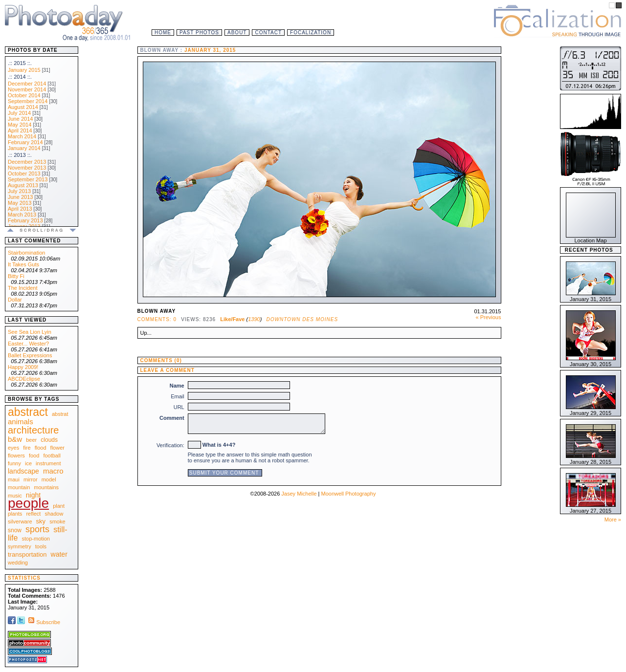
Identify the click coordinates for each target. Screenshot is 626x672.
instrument (48, 463)
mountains (46, 487)
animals (21, 422)
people (28, 503)
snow (15, 530)
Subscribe (43, 622)
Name (177, 386)
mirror (31, 479)
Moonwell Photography (348, 494)
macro (53, 471)
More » (613, 520)
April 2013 (20, 209)
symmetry (20, 546)
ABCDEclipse (24, 379)
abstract (28, 412)
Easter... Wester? (28, 344)
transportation (27, 554)
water (59, 554)
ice (28, 463)
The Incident (23, 288)
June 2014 (20, 119)
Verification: (170, 445)
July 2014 (19, 113)
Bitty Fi (16, 276)
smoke (57, 521)
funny (14, 463)
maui (14, 479)
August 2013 (23, 185)
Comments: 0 (157, 319)
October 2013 (24, 173)
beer (31, 440)
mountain (19, 487)
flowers (16, 455)
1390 (254, 319)
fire (27, 448)
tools (41, 546)
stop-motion (36, 539)
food (34, 455)
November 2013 (27, 168)
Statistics (24, 578)
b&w (15, 439)
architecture (34, 430)
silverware (20, 521)
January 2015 (24, 70)
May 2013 (20, 203)
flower (57, 448)
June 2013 (20, 197)
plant (59, 506)
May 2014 (20, 125)
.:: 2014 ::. (20, 77)
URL (179, 407)
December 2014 (27, 84)
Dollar (15, 300)
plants (15, 514)
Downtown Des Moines (302, 319)
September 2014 (28, 101)
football (52, 455)
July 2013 (19, 191)
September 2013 (28, 179)
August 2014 (23, 107)
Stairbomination (26, 253)
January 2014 (24, 148)
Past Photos (199, 33)
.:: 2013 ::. (20, 155)
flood (41, 448)
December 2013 (27, 162)
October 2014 (24, 95)
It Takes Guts (23, 264)
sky (41, 521)
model (49, 479)
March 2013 (22, 215)
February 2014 (25, 142)
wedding (18, 563)
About (237, 33)
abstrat (60, 414)
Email (178, 396)
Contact (268, 33)
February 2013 (25, 220)
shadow (54, 514)
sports (37, 529)
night (33, 495)
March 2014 (22, 136)
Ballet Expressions (30, 355)
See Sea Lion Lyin (30, 332)
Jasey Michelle (299, 494)
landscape (23, 471)
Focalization (311, 33)
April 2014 (20, 130)
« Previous (489, 317)
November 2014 (27, 89)
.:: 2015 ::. (20, 63)
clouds (49, 440)
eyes (13, 448)
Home (163, 33)
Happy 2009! (23, 367)
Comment (172, 418)
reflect (33, 514)
